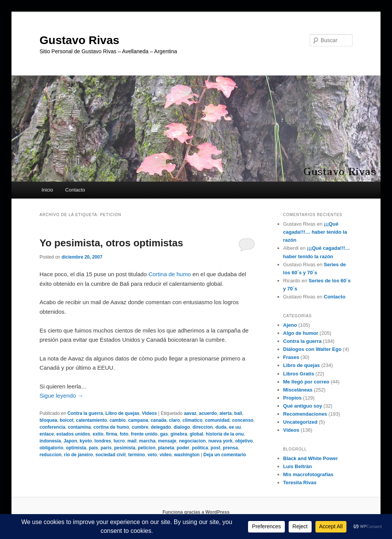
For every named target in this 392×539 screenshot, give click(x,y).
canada (158, 420)
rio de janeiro (78, 455)
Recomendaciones (305, 414)
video (166, 455)
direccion (203, 427)
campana (138, 420)
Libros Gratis (299, 374)
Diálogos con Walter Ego (313, 349)
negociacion (192, 441)
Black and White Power (311, 458)
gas (164, 434)
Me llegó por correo (306, 382)
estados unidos (73, 434)
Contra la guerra (85, 413)
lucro (119, 441)
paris (106, 448)
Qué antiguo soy (303, 406)
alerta (225, 413)
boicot (67, 420)
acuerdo (208, 413)
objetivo (244, 441)
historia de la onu (225, 434)
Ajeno (290, 325)
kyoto (86, 441)
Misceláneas (298, 390)
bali (238, 413)
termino (137, 455)
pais (93, 448)
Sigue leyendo (61, 396)
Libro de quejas (122, 413)
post (215, 448)
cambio (118, 420)
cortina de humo (111, 427)
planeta (166, 448)
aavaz (190, 413)
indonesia (50, 441)
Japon (70, 441)
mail (132, 441)
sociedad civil (110, 455)
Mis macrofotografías (308, 474)
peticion (147, 448)
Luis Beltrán (298, 466)
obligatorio (51, 448)
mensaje (167, 441)
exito (98, 434)
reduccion (50, 455)
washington (187, 455)
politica (200, 448)
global (196, 434)
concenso (243, 420)
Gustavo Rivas (79, 40)
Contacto (75, 190)
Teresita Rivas (300, 482)
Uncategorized (301, 422)
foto (124, 434)
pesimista (125, 448)
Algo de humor (301, 333)
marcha (147, 441)
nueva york (220, 441)
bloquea (48, 420)
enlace (47, 434)
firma (112, 434)
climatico (193, 420)
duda (221, 427)
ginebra (179, 434)
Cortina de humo (170, 274)
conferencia (52, 427)
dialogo (182, 427)
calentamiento (92, 420)
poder (183, 448)
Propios (292, 398)
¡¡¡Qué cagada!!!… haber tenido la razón (315, 232)
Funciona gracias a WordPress (196, 512)
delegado (161, 427)
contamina (79, 427)
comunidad (217, 420)
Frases (291, 357)
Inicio (47, 190)
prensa (230, 448)
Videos (149, 413)
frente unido (144, 434)
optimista (76, 448)
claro (174, 420)
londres (103, 441)
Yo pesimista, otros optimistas (111, 243)
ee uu (235, 427)
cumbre (140, 427)
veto (152, 455)
